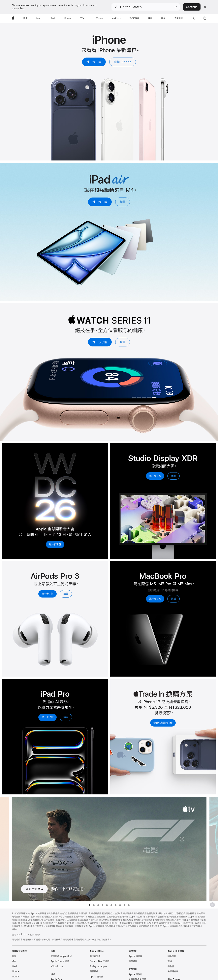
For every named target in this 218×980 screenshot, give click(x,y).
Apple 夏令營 (96, 977)
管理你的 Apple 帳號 (61, 956)
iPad (14, 966)
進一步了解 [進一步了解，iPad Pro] (47, 717)
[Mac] (39, 18)
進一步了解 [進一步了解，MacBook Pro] (155, 599)
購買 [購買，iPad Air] (123, 202)
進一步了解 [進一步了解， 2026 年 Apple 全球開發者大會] (55, 544)
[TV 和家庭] (134, 18)
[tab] (89, 905)
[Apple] (13, 18)
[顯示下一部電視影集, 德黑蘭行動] (214, 849)
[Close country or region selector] (205, 7)
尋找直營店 (95, 956)
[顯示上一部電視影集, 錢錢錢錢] (4, 849)
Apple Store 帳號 (60, 961)
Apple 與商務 (135, 956)
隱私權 (171, 966)
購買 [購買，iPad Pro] (66, 717)
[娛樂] (150, 18)
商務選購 (133, 961)
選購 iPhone (123, 62)
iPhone (16, 971)
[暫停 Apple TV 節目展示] (212, 905)
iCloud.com (57, 966)
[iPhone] (68, 18)
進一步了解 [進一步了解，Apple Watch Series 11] (100, 342)
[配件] (163, 18)
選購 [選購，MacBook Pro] (173, 599)
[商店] (25, 18)
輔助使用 (172, 956)
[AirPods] (116, 18)
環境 (170, 961)
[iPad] (52, 18)
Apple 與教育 (135, 974)
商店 (14, 956)
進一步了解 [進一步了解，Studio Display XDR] (155, 476)
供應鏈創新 (173, 971)
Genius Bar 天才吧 (100, 961)
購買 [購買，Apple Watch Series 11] (123, 342)
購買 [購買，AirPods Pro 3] (66, 594)
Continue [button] (192, 7)
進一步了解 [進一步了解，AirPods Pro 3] (47, 594)
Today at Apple (98, 966)
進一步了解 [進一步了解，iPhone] (94, 62)
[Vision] (100, 18)
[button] (146, 7)
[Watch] (84, 18)
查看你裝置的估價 (163, 723)
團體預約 (94, 971)
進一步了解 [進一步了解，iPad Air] (100, 202)
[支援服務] (179, 18)
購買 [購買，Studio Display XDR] (173, 476)
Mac (14, 961)
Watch (15, 977)
